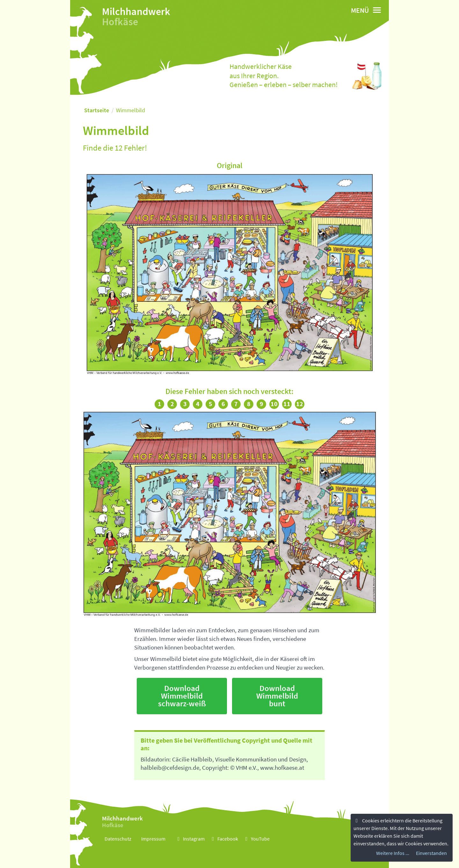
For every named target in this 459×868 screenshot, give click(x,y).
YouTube (256, 839)
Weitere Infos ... (393, 853)
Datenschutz (118, 839)
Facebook (224, 839)
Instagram (190, 839)
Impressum (153, 839)
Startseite (97, 110)
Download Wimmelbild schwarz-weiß (182, 696)
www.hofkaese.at (282, 768)
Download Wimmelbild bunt (277, 696)
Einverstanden (431, 853)
